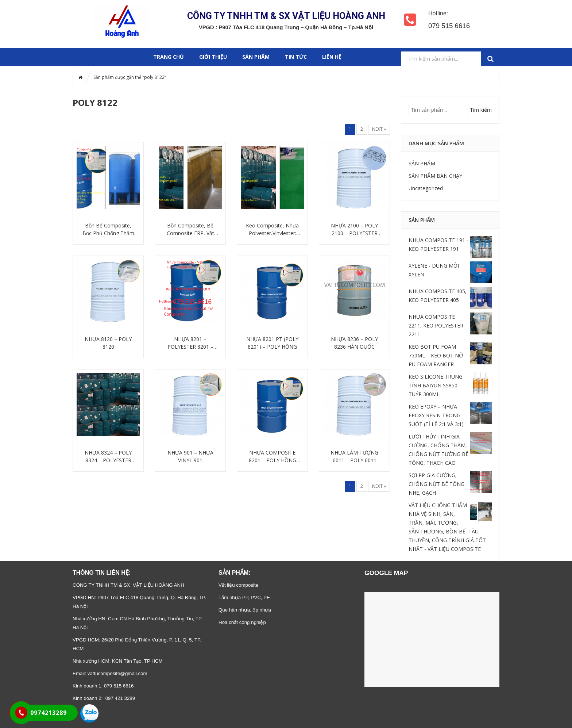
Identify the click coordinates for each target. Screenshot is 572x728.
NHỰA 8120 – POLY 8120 (108, 343)
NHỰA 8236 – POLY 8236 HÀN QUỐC (354, 343)
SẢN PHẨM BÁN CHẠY (435, 176)
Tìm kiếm (481, 110)
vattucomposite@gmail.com (117, 673)
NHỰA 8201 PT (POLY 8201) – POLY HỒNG (272, 343)
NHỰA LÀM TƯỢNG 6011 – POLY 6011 (354, 456)
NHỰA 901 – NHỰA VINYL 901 (190, 456)
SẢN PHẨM (256, 57)
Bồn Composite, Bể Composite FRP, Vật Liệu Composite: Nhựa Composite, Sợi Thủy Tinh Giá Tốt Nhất (190, 229)
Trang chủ (169, 57)
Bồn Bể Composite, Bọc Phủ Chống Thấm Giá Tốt (108, 229)
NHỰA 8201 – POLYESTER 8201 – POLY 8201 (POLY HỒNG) (190, 343)
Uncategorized (426, 188)
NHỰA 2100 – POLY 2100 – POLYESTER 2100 (354, 229)
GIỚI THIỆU (213, 57)
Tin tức (296, 57)
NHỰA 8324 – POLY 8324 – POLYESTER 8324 (108, 457)
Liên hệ (332, 57)
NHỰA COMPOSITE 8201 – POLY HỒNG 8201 (273, 457)
